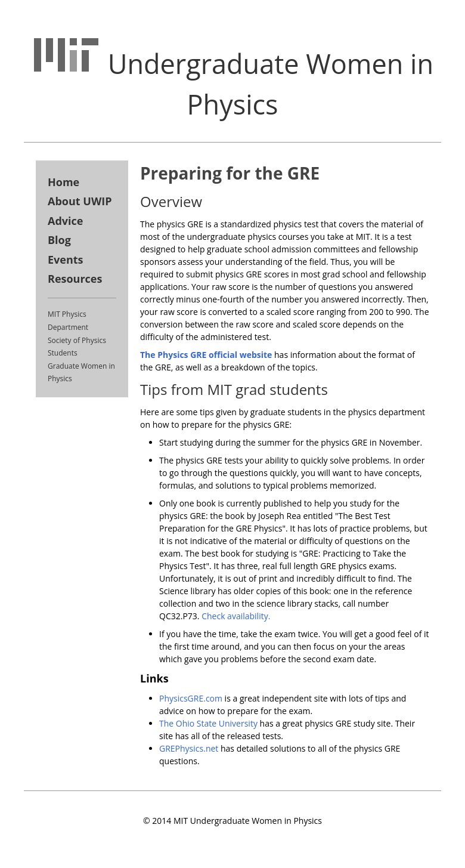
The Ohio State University (208, 723)
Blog (59, 240)
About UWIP (80, 201)
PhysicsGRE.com (191, 698)
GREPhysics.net (189, 748)
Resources (75, 279)
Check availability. (236, 616)
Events (66, 260)
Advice (65, 221)
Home (63, 182)
